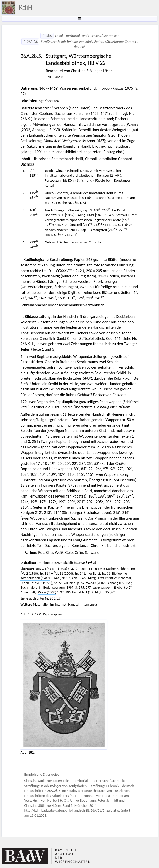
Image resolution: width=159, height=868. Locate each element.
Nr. (70, 203)
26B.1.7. (79, 203)
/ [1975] (116, 88)
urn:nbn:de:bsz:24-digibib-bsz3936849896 (66, 563)
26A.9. (26, 119)
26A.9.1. (27, 344)
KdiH (26, 7)
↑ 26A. (47, 36)
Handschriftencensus (83, 604)
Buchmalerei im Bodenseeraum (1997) (47, 587)
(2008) (47, 592)
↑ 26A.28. (30, 42)
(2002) (96, 583)
